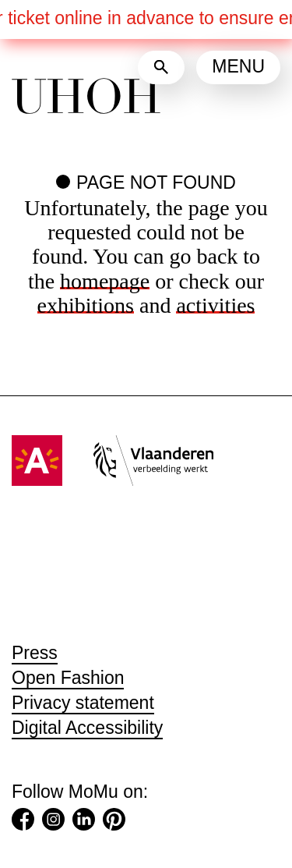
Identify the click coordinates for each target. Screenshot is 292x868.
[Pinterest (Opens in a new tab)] (114, 823)
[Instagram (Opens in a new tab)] (53, 823)
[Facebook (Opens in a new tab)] (23, 823)
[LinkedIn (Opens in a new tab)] (84, 823)
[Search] (161, 67)
